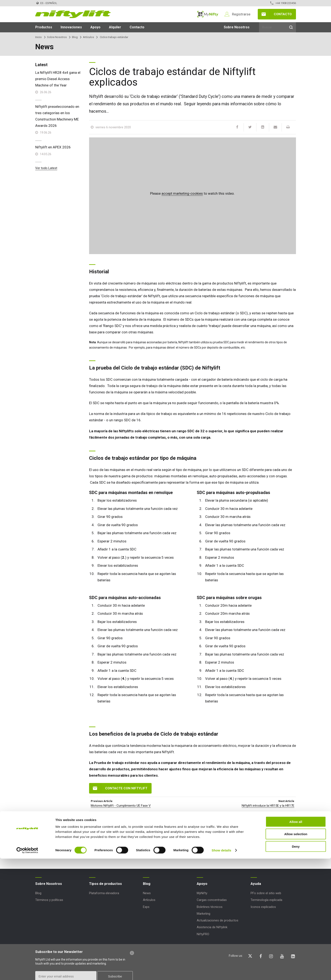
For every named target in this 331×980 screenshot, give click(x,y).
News (147, 893)
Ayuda (256, 884)
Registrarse (241, 14)
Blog (75, 37)
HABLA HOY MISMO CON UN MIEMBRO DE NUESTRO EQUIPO (205, 830)
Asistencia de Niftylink (212, 927)
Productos (44, 27)
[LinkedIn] (263, 127)
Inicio (39, 37)
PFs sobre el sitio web (266, 893)
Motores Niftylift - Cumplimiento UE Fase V (121, 806)
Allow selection (296, 955)
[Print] (288, 127)
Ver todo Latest (46, 168)
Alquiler (115, 27)
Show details (222, 972)
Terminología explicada (266, 900)
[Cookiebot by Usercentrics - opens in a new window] (27, 972)
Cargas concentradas (212, 900)
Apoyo (95, 27)
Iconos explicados (263, 907)
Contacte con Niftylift (126, 788)
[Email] (275, 127)
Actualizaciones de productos (218, 920)
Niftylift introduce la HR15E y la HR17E (268, 806)
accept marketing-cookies (182, 193)
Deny (296, 968)
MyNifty (208, 14)
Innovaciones (71, 27)
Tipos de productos (105, 884)
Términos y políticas (49, 900)
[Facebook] (237, 127)
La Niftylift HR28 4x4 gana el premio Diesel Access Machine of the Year (58, 79)
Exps (146, 907)
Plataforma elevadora (104, 893)
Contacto (283, 14)
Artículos (88, 37)
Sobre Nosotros (237, 27)
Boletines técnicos (210, 907)
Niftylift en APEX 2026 (53, 147)
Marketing (203, 914)
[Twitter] (250, 127)
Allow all (296, 943)
